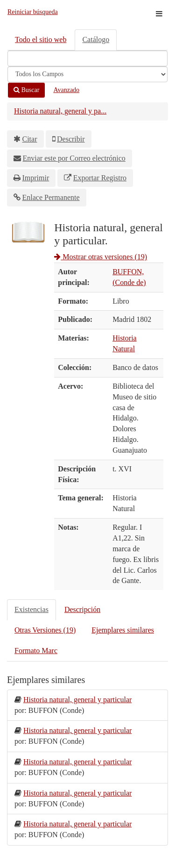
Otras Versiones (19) (45, 630)
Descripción (82, 609)
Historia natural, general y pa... (60, 111)
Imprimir (36, 178)
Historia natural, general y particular (77, 700)
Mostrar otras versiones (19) (101, 257)
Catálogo (96, 39)
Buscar (26, 90)
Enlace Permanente (51, 197)
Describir (71, 139)
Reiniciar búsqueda (33, 12)
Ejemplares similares (123, 630)
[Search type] (87, 74)
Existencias (31, 609)
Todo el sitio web (41, 39)
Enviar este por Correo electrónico (74, 158)
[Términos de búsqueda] (87, 58)
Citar (30, 139)
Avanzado (66, 90)
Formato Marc (36, 651)
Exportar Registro (100, 178)
